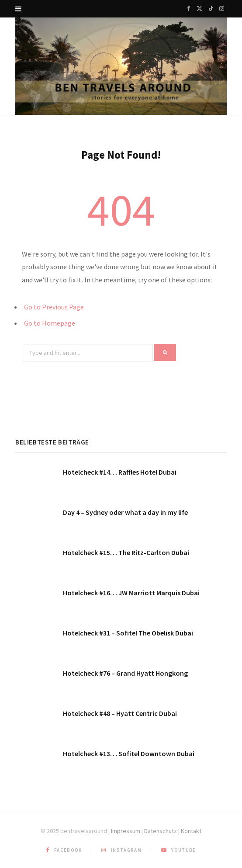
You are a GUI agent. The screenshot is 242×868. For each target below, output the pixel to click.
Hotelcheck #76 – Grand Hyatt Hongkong (125, 673)
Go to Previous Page (54, 307)
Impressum (126, 831)
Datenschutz (161, 831)
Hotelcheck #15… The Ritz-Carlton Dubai (126, 552)
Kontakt (191, 831)
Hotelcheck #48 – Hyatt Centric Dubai (120, 713)
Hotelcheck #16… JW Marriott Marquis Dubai (131, 593)
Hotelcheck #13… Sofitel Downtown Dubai (129, 753)
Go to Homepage (50, 323)
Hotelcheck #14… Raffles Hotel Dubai (120, 472)
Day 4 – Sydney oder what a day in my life (125, 512)
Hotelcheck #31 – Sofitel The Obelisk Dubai (128, 633)
